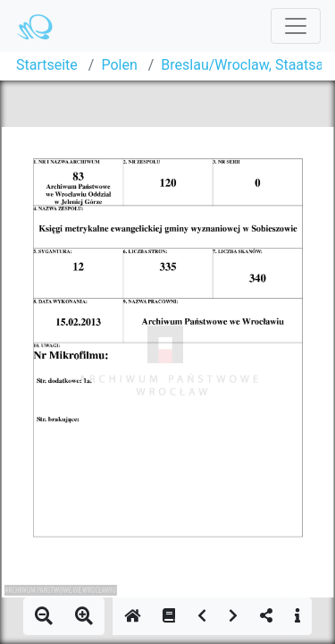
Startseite (47, 65)
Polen (119, 65)
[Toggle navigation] (296, 26)
